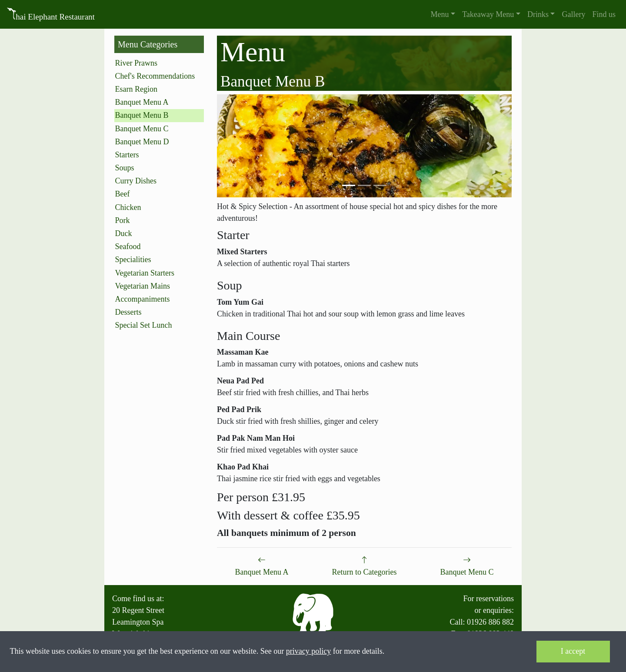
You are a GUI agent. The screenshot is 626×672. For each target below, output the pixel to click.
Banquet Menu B (142, 115)
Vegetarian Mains (143, 286)
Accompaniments (143, 299)
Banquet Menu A (142, 102)
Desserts (128, 312)
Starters (127, 155)
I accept (573, 651)
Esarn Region (136, 89)
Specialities (133, 259)
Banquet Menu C (142, 129)
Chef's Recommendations (155, 76)
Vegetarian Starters (145, 273)
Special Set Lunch (144, 325)
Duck (124, 233)
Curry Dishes (136, 181)
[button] (443, 15)
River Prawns (137, 63)
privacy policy (308, 651)
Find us (604, 14)
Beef (123, 194)
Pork (123, 220)
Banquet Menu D (142, 142)
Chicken (128, 207)
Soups (125, 168)
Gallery (573, 14)
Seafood (128, 246)
